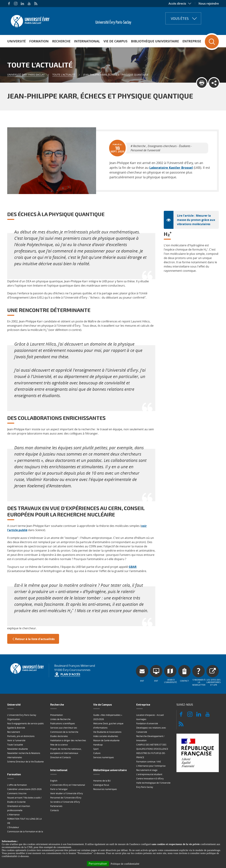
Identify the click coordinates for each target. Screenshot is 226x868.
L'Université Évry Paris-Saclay (22, 699)
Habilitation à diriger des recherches (68, 725)
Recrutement (14, 716)
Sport (96, 733)
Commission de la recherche (64, 716)
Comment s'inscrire (17, 778)
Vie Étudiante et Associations (107, 716)
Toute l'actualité (64, 75)
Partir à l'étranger (59, 773)
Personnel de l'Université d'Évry (66, 782)
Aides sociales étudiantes (106, 720)
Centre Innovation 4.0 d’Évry (150, 763)
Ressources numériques (105, 773)
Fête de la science (59, 729)
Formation (39, 41)
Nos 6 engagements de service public (26, 708)
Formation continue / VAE (149, 746)
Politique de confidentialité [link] (125, 864)
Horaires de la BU (102, 765)
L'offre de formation (17, 769)
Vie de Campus (115, 41)
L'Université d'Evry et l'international (68, 769)
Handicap (98, 729)
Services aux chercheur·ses (64, 712)
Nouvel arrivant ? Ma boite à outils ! (24, 782)
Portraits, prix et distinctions (21, 720)
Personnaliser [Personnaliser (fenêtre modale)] (98, 864)
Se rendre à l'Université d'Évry (65, 786)
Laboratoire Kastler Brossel (152, 162)
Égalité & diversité (16, 712)
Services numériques (104, 741)
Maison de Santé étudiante (106, 725)
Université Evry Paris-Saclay (26, 75)
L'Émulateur (13, 811)
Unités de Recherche (60, 703)
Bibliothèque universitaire (155, 41)
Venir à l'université (16, 725)
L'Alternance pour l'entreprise (151, 750)
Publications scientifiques (63, 708)
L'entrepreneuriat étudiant (149, 758)
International (87, 41)
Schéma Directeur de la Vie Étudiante (25, 746)
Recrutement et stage (147, 754)
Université (16, 41)
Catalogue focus (101, 769)
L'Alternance (13, 799)
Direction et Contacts (61, 741)
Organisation (14, 703)
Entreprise (192, 41)
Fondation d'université (147, 708)
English (54, 765)
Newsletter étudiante (18, 733)
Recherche (61, 41)
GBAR (133, 551)
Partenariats (56, 790)
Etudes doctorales (59, 720)
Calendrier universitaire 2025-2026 (24, 773)
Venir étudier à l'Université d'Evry (67, 778)
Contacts (55, 794)
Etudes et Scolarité (16, 786)
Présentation (56, 699)
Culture (97, 737)
